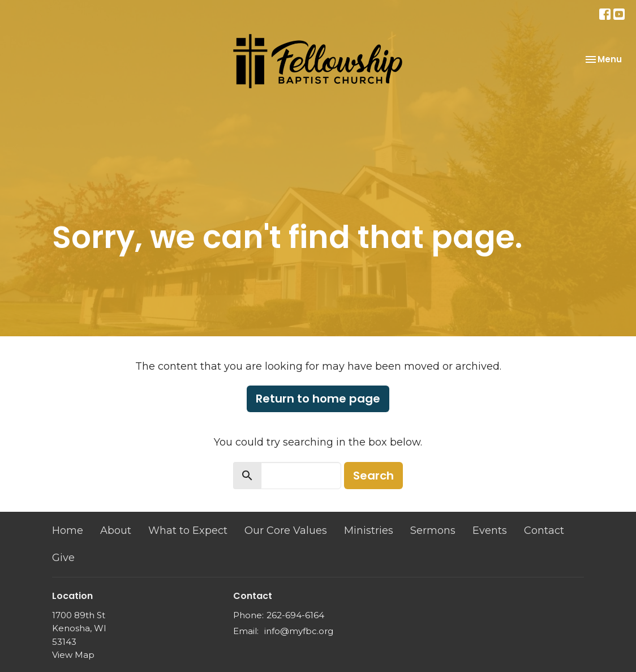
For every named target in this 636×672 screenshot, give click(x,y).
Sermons (433, 530)
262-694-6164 (295, 615)
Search (373, 476)
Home (68, 530)
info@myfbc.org (299, 631)
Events (490, 530)
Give (63, 558)
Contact (544, 530)
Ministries (369, 530)
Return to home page (318, 399)
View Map (73, 655)
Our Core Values (286, 530)
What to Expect (188, 530)
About (116, 530)
